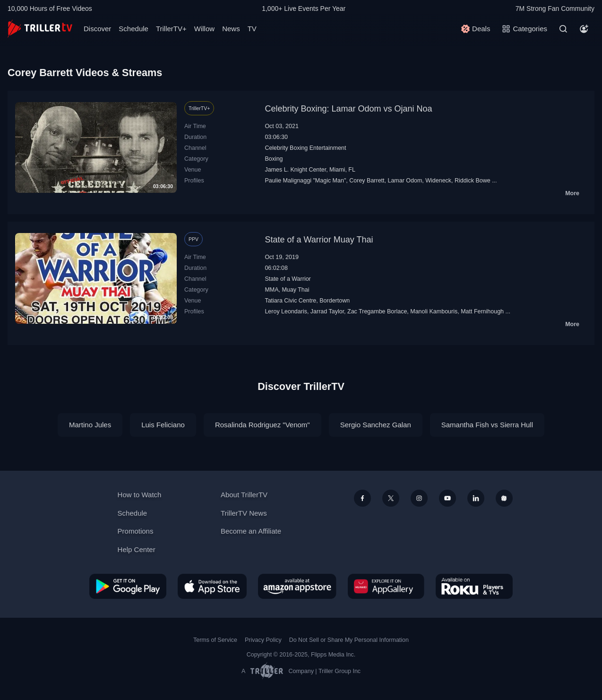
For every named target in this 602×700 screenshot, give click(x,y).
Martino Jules (90, 425)
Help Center (137, 549)
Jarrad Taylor (327, 311)
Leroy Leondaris (286, 311)
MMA (271, 290)
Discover (97, 29)
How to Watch (140, 495)
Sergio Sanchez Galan (376, 425)
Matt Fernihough (482, 311)
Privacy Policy (263, 640)
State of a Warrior (288, 279)
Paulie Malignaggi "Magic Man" (305, 181)
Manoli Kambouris (434, 311)
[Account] (584, 29)
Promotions (136, 531)
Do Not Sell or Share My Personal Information (349, 640)
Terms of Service (215, 640)
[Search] (563, 29)
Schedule (133, 29)
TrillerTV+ (171, 29)
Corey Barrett (367, 181)
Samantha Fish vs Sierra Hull (487, 425)
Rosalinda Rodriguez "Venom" (262, 425)
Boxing (274, 159)
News (231, 29)
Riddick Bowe (473, 181)
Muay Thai (295, 290)
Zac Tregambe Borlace (377, 311)
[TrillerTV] (40, 29)
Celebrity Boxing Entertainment (305, 148)
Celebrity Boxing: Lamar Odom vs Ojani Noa (348, 109)
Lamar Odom (405, 181)
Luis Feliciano (163, 425)
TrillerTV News (244, 513)
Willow (204, 29)
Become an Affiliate (251, 531)
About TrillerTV (244, 495)
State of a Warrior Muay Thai (319, 240)
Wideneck (438, 181)
